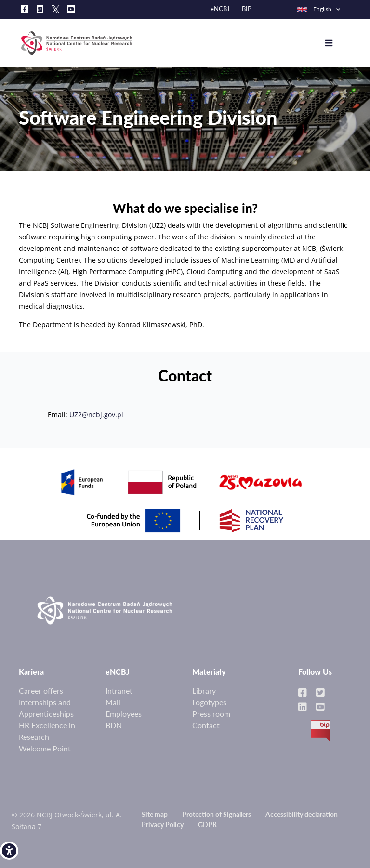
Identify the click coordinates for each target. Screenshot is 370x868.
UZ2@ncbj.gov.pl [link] (96, 426)
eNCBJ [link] (220, 9)
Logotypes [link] (209, 702)
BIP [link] (247, 9)
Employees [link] (124, 714)
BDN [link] (114, 725)
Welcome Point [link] (45, 748)
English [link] (314, 9)
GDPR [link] (207, 824)
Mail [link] (113, 702)
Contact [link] (206, 725)
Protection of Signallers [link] (217, 814)
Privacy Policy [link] (163, 824)
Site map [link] (155, 814)
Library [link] (204, 690)
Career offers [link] (41, 690)
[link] (9, 851)
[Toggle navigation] (336, 43)
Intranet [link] (119, 690)
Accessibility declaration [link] (302, 814)
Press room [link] (211, 714)
